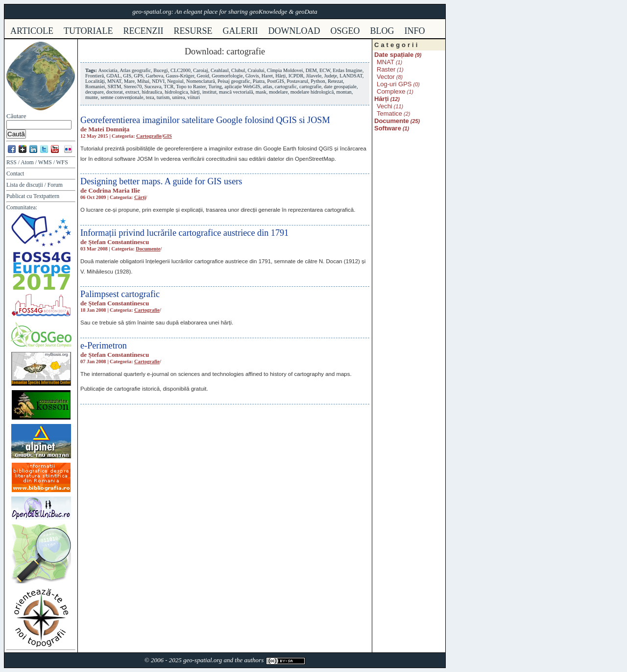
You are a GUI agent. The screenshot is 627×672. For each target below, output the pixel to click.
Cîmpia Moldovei (285, 70)
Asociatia (108, 70)
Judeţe (330, 76)
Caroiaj (201, 70)
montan (344, 92)
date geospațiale (340, 87)
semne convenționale (122, 97)
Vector (386, 77)
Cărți (140, 197)
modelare (278, 92)
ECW (325, 70)
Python (318, 81)
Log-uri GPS (394, 84)
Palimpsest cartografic (120, 294)
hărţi (195, 92)
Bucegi (160, 70)
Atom (27, 162)
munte (92, 97)
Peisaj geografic (234, 81)
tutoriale (88, 31)
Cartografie (149, 136)
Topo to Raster (191, 87)
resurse (193, 31)
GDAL (113, 76)
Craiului (256, 70)
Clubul (238, 70)
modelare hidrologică (312, 92)
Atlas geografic (135, 70)
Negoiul (175, 81)
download (294, 31)
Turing (215, 87)
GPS (138, 76)
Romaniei (95, 87)
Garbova (155, 76)
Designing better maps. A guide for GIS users (161, 181)
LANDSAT (351, 76)
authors (254, 660)
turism (163, 97)
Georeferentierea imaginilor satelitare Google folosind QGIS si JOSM (205, 120)
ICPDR (296, 76)
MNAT (114, 81)
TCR (169, 87)
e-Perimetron (104, 346)
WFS (62, 162)
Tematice (389, 113)
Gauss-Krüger (180, 76)
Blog (382, 31)
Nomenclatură (201, 81)
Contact (15, 174)
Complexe (391, 91)
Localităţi (95, 81)
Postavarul (297, 81)
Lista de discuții (25, 185)
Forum (55, 185)
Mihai (143, 81)
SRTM (115, 87)
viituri (194, 97)
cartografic (286, 87)
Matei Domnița (109, 129)
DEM (311, 70)
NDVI (158, 81)
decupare (95, 92)
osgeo (345, 31)
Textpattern (46, 196)
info (415, 31)
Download (203, 51)
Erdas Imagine (347, 70)
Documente (148, 249)
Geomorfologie (227, 76)
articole (32, 31)
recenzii (144, 31)
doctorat (115, 92)
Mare (129, 81)
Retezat (335, 81)
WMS (45, 162)
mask (261, 92)
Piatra (259, 81)
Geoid (203, 76)
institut (209, 92)
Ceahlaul (220, 70)
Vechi (385, 106)
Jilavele (314, 76)
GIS (127, 76)
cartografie (310, 87)
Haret (267, 76)
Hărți (280, 76)
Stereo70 (133, 87)
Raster (386, 69)
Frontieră (95, 76)
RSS (12, 162)
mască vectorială (236, 92)
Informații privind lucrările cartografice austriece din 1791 (184, 233)
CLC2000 (181, 70)
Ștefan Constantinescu (119, 242)
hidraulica (152, 92)
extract (132, 92)
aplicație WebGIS (242, 87)
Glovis (252, 76)
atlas (268, 87)
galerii (241, 31)
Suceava (153, 87)
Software (388, 128)
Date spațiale (394, 55)
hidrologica (176, 92)
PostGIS (276, 81)
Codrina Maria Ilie (114, 190)
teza (150, 97)
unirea (179, 97)
